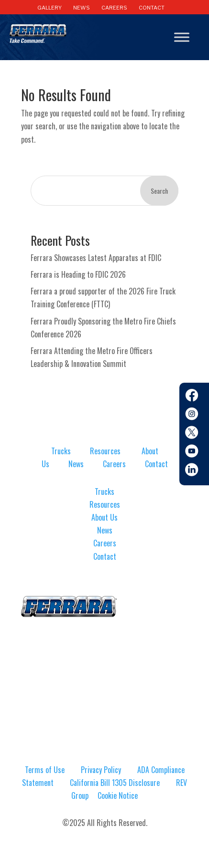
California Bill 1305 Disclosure (115, 783)
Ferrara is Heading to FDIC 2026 (78, 274)
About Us (104, 517)
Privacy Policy (101, 770)
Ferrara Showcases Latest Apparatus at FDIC (96, 258)
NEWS (82, 8)
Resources (105, 451)
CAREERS (114, 8)
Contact (156, 464)
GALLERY (49, 8)
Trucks (61, 451)
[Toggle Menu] (182, 37)
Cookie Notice (118, 795)
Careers (114, 464)
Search (159, 191)
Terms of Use (45, 770)
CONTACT (152, 8)
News (76, 464)
